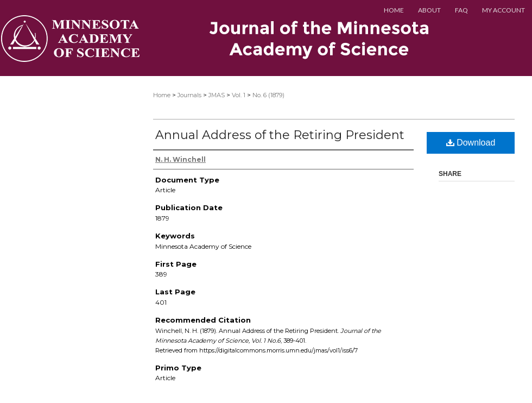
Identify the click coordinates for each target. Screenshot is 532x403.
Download (471, 143)
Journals (189, 95)
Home (162, 95)
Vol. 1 (239, 95)
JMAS (217, 95)
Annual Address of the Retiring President (280, 135)
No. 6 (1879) (268, 95)
